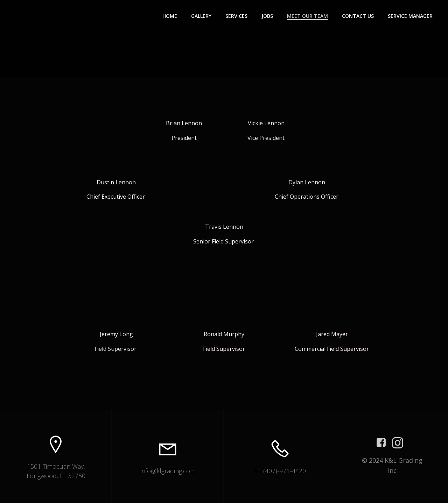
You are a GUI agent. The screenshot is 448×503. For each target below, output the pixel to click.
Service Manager (410, 16)
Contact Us (358, 16)
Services (236, 16)
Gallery (201, 16)
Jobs (267, 16)
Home (170, 16)
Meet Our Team (307, 16)
